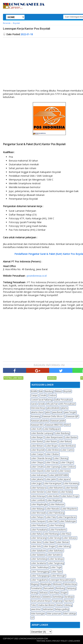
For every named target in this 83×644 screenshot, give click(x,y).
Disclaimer (74, 641)
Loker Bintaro (37, 446)
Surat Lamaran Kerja (40, 601)
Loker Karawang (71, 483)
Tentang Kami (44, 641)
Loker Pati (52, 521)
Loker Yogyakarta (39, 580)
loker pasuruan (54, 614)
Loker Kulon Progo (70, 496)
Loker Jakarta (37, 479)
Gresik (41, 404)
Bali (41, 391)
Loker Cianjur (37, 454)
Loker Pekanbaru (39, 525)
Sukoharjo (36, 597)
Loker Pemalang (57, 525)
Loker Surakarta (38, 563)
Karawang (36, 416)
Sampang (71, 588)
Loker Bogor (52, 446)
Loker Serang (55, 538)
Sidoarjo (44, 593)
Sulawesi (47, 597)
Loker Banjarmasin (54, 437)
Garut (34, 404)
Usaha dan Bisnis (46, 605)
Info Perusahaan (68, 404)
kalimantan (48, 609)
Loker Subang (64, 546)
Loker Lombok (38, 500)
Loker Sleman (62, 542)
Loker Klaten (52, 492)
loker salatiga (70, 614)
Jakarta (64, 408)
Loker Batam (51, 441)
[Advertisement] (31, 335)
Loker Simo (36, 542)
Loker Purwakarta (39, 530)
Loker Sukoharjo (56, 551)
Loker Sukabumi (38, 551)
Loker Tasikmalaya (40, 567)
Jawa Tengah (70, 412)
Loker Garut (51, 471)
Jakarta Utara (37, 412)
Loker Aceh (36, 429)
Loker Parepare (38, 521)
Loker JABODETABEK (59, 475)
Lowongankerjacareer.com (33, 639)
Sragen (64, 593)
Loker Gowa (64, 471)
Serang (34, 593)
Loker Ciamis (67, 450)
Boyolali (67, 391)
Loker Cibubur (52, 454)
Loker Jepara (64, 479)
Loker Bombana (67, 446)
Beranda (52, 378)
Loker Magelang (54, 500)
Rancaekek (49, 588)
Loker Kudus (53, 496)
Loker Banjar (37, 437)
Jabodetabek (53, 408)
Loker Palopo (37, 517)
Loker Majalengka (39, 504)
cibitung (68, 605)
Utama (59, 605)
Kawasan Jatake (58, 421)
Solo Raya (54, 593)
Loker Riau (65, 534)
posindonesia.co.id (37, 276)
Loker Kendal (71, 488)
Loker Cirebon (68, 467)
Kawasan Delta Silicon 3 (53, 416)
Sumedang (58, 597)
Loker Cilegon (67, 462)
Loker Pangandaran (67, 517)
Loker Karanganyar (52, 483)
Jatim (48, 412)
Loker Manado (53, 509)
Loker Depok (37, 471)
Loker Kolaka (66, 492)
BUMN (34, 391)
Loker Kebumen (55, 488)
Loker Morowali (38, 513)
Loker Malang (37, 509)
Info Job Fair (52, 404)
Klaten (67, 425)
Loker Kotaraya (38, 496)
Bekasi (58, 391)
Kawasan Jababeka (40, 421)
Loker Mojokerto (69, 509)
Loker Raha (36, 534)
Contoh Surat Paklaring (42, 400)
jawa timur (36, 609)
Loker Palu (51, 517)
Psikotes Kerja (70, 584)
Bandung (49, 391)
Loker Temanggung (40, 572)
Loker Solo (36, 546)
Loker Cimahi (37, 467)
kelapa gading (62, 609)
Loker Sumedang (39, 559)
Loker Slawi (49, 542)
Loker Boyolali (38, 450)
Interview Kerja (38, 408)
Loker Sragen (49, 546)
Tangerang (57, 601)
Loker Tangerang (56, 563)
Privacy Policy (60, 641)
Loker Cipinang (52, 467)
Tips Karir (69, 601)
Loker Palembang (56, 513)
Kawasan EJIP (72, 416)
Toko (33, 605)
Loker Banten (71, 437)
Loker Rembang (51, 534)
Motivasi (57, 584)
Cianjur (34, 395)
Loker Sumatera (54, 555)
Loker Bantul (37, 441)
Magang (35, 584)
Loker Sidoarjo (70, 538)
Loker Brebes (53, 450)
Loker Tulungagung (40, 576)
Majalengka (46, 584)
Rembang (60, 588)
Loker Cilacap (52, 462)
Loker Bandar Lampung (42, 433)
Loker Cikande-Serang (41, 458)
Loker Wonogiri (58, 576)
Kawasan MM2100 (54, 425)
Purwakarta (36, 588)
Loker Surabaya (56, 559)
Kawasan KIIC (37, 425)
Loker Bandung (62, 433)
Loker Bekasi (65, 441)
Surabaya (69, 597)
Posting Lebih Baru (13, 378)
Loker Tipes (57, 572)
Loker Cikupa (37, 462)
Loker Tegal (56, 567)
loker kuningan (38, 614)
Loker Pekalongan (68, 521)
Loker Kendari (38, 492)
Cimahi (43, 395)
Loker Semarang (39, 538)
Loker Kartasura (38, 488)
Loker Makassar (57, 504)
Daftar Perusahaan (63, 400)
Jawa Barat (57, 412)
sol (32, 618)
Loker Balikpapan (52, 429)
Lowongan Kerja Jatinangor (62, 580)
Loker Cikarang (61, 458)
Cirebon (52, 395)
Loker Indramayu (39, 475)
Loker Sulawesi (38, 555)
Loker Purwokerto (58, 530)
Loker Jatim (51, 479)
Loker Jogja (36, 483)
